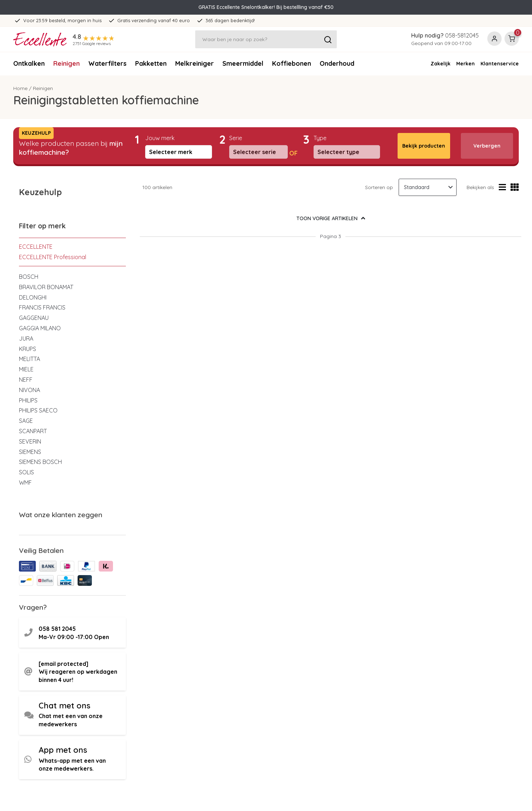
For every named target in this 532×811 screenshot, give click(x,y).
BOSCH (29, 277)
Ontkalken (29, 63)
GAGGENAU (34, 318)
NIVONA (29, 390)
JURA (26, 338)
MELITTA (29, 359)
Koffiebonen (292, 63)
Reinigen (66, 63)
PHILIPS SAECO (38, 410)
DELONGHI (33, 297)
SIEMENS (30, 452)
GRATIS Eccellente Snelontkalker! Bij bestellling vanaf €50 (266, 7)
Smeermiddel (243, 63)
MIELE (26, 369)
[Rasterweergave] (515, 187)
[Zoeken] (266, 39)
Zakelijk (440, 64)
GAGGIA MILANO (40, 328)
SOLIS (26, 472)
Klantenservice (500, 64)
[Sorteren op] (428, 187)
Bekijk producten (424, 146)
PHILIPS (28, 400)
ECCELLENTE (36, 247)
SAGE (26, 421)
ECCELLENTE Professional (53, 257)
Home (20, 88)
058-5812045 (462, 35)
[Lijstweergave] (502, 187)
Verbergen (487, 146)
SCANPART (33, 431)
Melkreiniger (194, 63)
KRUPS (28, 349)
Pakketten (151, 63)
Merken (465, 64)
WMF (25, 483)
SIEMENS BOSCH (40, 462)
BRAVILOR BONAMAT (46, 287)
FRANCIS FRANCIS (42, 307)
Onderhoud (337, 63)
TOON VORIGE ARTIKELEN (331, 218)
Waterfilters (107, 63)
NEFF (26, 380)
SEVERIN (30, 441)
